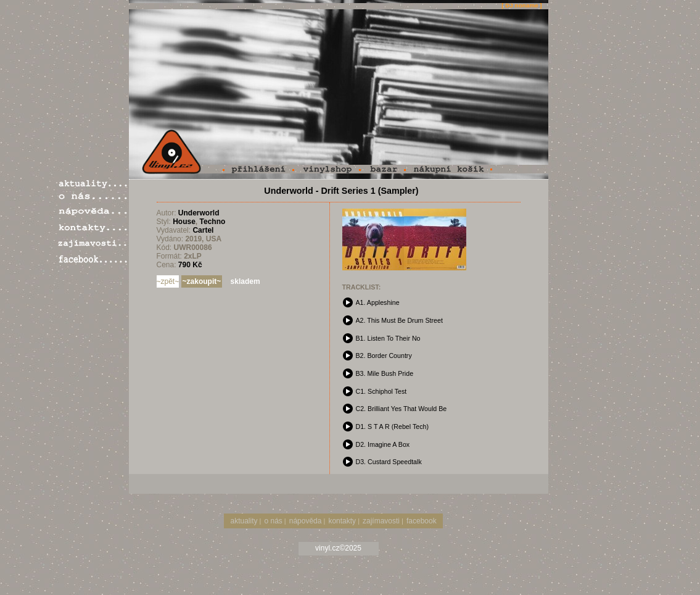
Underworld (199, 213)
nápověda (306, 521)
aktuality (244, 521)
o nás (273, 521)
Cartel (203, 230)
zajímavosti (381, 521)
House (184, 222)
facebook (422, 521)
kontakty (342, 521)
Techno (213, 222)
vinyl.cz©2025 (338, 548)
